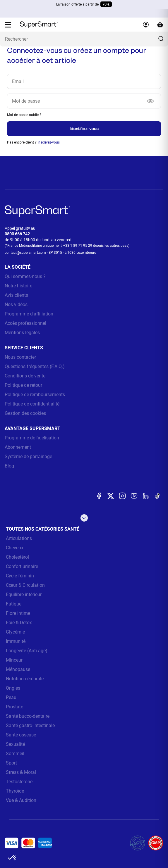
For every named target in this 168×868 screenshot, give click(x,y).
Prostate (14, 707)
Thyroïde (15, 791)
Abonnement (18, 447)
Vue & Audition (21, 800)
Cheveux (15, 548)
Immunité (16, 641)
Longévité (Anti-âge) (27, 651)
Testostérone (19, 782)
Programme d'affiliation (29, 314)
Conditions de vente (25, 376)
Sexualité (15, 744)
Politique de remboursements (35, 395)
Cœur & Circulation (25, 585)
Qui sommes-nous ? (25, 276)
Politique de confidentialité (32, 404)
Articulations (19, 538)
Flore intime (18, 613)
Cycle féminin (20, 576)
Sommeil (15, 754)
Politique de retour (23, 385)
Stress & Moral (21, 772)
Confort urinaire (22, 566)
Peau (11, 697)
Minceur (14, 660)
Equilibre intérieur (24, 595)
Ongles (13, 688)
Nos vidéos (16, 304)
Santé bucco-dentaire (28, 716)
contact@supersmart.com (25, 253)
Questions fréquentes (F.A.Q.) (35, 366)
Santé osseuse (21, 735)
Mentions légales (22, 333)
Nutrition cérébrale (25, 679)
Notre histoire (18, 286)
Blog (9, 466)
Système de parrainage (28, 457)
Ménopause (18, 669)
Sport (11, 763)
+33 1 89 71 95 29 (78, 246)
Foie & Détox (19, 623)
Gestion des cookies (25, 413)
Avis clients (16, 295)
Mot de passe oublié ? (24, 115)
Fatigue (14, 604)
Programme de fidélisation (32, 438)
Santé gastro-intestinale (30, 725)
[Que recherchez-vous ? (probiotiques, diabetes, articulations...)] (84, 39)
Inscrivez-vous (49, 142)
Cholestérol (17, 557)
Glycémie (15, 632)
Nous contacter (20, 357)
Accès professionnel (25, 323)
